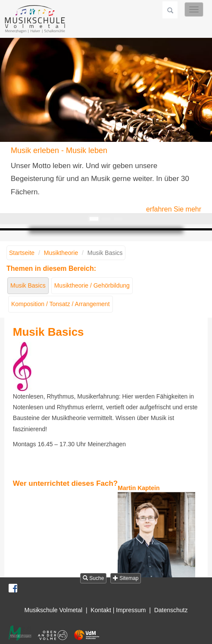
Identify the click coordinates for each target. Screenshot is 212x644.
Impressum (131, 610)
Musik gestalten (106, 219)
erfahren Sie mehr (174, 209)
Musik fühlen (118, 219)
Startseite (22, 253)
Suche (93, 578)
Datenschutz (171, 610)
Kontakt (101, 610)
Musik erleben (94, 219)
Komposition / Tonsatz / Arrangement (61, 304)
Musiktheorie (61, 253)
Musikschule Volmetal (54, 610)
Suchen (170, 10)
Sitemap (126, 578)
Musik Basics (28, 285)
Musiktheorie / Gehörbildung (92, 285)
